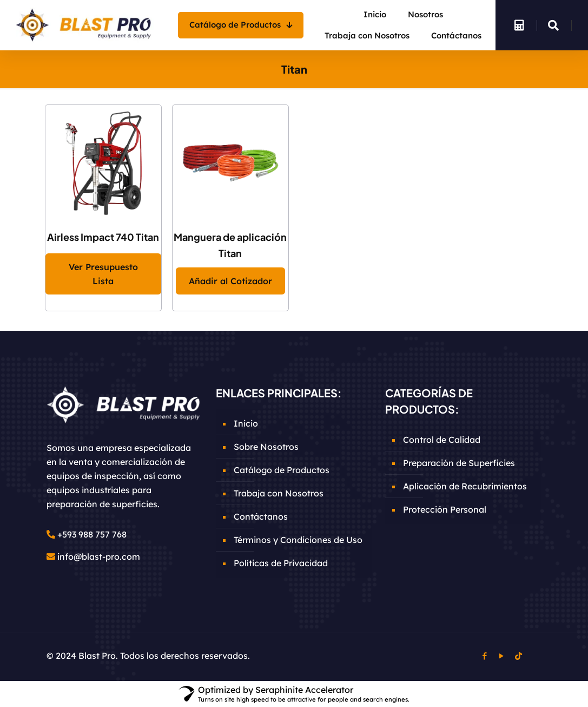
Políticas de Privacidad (281, 563)
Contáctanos (261, 516)
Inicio (246, 423)
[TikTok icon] (518, 656)
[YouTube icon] (502, 656)
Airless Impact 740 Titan (103, 237)
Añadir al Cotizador (230, 281)
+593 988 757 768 (92, 534)
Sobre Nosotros (266, 447)
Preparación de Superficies (459, 463)
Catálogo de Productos (282, 470)
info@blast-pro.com (99, 557)
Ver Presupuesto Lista (103, 274)
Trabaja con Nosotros (279, 493)
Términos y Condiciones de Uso (298, 540)
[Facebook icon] (485, 656)
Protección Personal (445, 509)
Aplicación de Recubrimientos (465, 486)
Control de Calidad (442, 440)
